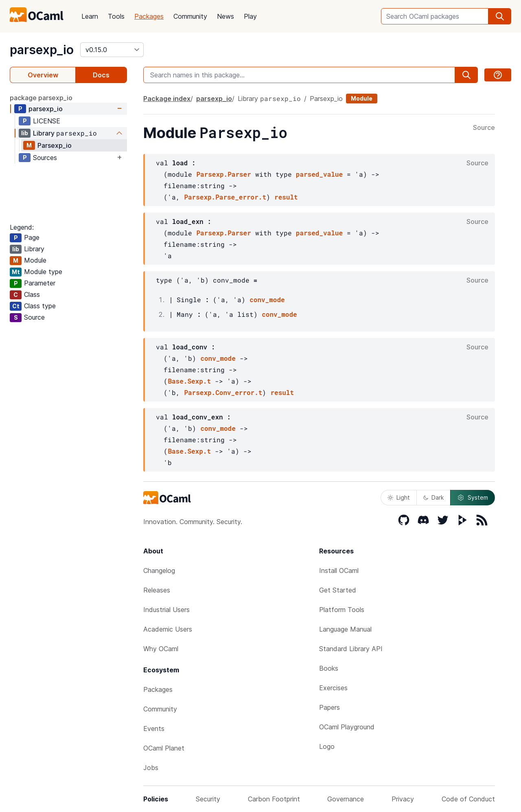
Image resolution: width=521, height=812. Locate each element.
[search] (500, 16)
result (286, 197)
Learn (90, 16)
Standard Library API (351, 649)
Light (399, 497)
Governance (346, 799)
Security (208, 799)
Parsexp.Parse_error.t (225, 197)
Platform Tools (342, 610)
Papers (329, 707)
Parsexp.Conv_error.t (223, 392)
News (225, 16)
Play (250, 16)
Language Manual (345, 629)
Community (190, 16)
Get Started (338, 590)
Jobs (151, 768)
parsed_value (319, 174)
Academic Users (168, 629)
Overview (43, 75)
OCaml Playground (347, 727)
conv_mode (267, 300)
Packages (149, 16)
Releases (157, 590)
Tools (116, 16)
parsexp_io (42, 50)
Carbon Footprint (274, 799)
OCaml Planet (164, 748)
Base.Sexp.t (189, 381)
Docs (101, 75)
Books (329, 668)
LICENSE (47, 121)
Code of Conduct (468, 799)
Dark (433, 497)
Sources (45, 158)
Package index (167, 99)
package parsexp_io (41, 98)
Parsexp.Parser (223, 174)
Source (484, 128)
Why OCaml (161, 649)
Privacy (403, 799)
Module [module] (362, 98)
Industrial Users (166, 610)
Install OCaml (339, 571)
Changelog (159, 571)
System (473, 498)
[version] (112, 50)
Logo (327, 746)
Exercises (333, 688)
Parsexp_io (55, 145)
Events (154, 729)
